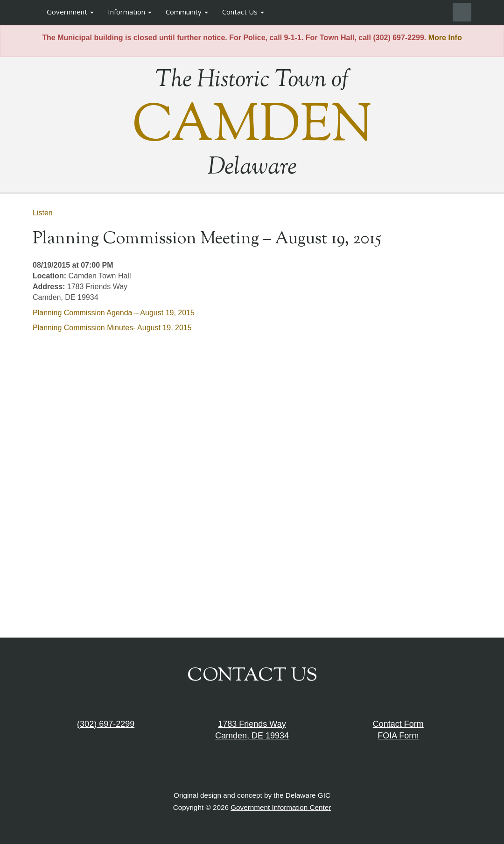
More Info (445, 38)
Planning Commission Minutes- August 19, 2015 (112, 328)
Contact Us (243, 12)
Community (187, 12)
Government (70, 12)
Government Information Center (281, 807)
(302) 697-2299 (106, 724)
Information (130, 12)
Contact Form (398, 724)
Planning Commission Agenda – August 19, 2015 (114, 313)
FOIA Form (398, 736)
